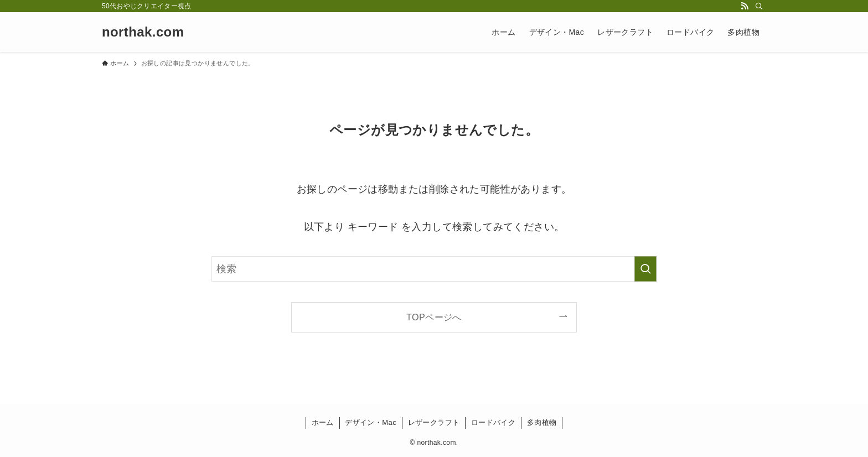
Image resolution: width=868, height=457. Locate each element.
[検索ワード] (434, 269)
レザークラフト (434, 422)
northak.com (143, 32)
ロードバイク (493, 422)
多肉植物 (542, 422)
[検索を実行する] (645, 269)
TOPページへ (434, 317)
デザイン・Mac (371, 422)
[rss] (745, 6)
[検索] (759, 6)
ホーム (323, 422)
